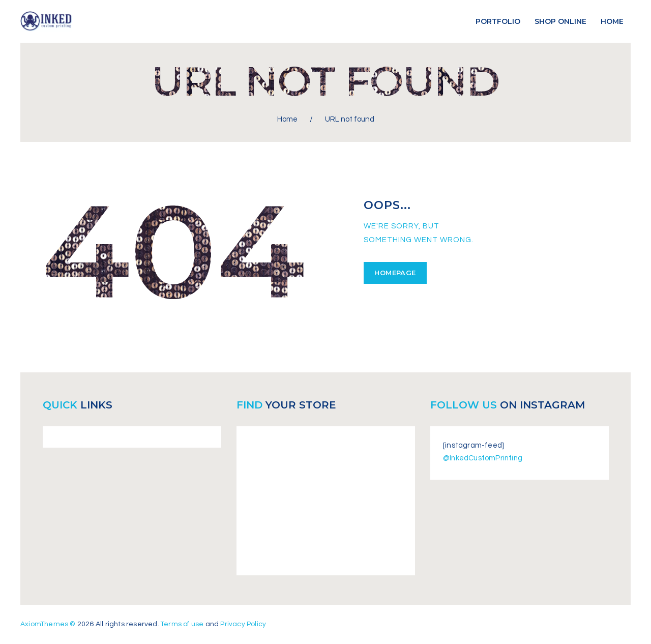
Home (287, 119)
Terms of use (183, 624)
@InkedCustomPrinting (484, 458)
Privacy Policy (245, 624)
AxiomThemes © (49, 624)
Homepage (394, 272)
